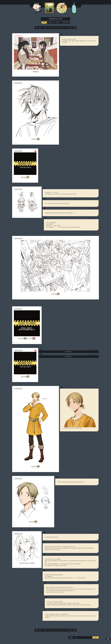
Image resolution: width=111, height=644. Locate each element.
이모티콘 (57, 22)
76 (57, 27)
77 (60, 27)
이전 (40, 28)
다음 (71, 28)
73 (48, 27)
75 (54, 27)
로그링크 (19, 75)
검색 (96, 637)
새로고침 (51, 22)
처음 (36, 28)
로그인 (44, 22)
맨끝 (75, 28)
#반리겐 (34, 139)
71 (43, 27)
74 (51, 27)
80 (68, 27)
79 (66, 27)
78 (63, 27)
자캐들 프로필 (65, 22)
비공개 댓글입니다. (69, 352)
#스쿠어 (29, 339)
